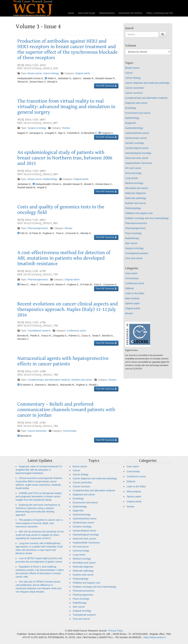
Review (66, 128)
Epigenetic (131, 123)
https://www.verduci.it (155, 637)
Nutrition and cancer (82, 380)
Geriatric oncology (135, 143)
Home (71, 13)
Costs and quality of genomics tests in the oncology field (61, 210)
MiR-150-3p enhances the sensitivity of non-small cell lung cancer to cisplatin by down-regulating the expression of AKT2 (40, 535)
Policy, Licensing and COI (160, 13)
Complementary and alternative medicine (49, 380)
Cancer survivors (134, 93)
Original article (82, 73)
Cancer (129, 73)
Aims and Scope (87, 13)
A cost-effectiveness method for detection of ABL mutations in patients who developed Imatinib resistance (64, 258)
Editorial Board (107, 13)
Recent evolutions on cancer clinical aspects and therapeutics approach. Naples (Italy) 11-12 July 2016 (68, 309)
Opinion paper (132, 303)
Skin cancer (131, 243)
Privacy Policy (116, 631)
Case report (131, 273)
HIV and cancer (133, 168)
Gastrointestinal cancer (137, 133)
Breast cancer (35, 73)
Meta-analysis (132, 298)
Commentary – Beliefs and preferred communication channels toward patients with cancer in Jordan (66, 410)
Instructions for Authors (130, 13)
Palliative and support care (139, 213)
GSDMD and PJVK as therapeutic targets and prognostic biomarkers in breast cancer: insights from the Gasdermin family (39, 496)
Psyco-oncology (133, 233)
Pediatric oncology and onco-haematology (147, 218)
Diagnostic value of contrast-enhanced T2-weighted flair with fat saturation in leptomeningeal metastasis (39, 470)
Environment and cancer (138, 113)
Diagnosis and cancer (136, 103)
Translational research (39, 331)
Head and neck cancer (137, 158)
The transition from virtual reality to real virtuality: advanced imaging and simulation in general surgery (66, 107)
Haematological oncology (138, 153)
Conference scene (76, 331)
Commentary (70, 431)
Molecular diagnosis (135, 193)
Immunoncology (133, 173)
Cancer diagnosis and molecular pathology (147, 83)
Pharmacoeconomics (136, 223)
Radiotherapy (132, 238)
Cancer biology (51, 73)
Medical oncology (134, 183)
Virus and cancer (134, 258)
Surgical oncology (37, 128)
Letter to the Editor (135, 293)
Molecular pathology (136, 198)
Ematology (131, 108)
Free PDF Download (106, 86)
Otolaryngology (133, 208)
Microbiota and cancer (137, 188)
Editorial (129, 288)
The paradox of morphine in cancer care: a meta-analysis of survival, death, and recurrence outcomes (39, 523)
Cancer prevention (37, 431)
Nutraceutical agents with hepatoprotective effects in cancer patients (63, 361)
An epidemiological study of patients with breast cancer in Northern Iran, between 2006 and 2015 (65, 158)
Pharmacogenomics (38, 228)
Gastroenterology (134, 128)
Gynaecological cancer (137, 148)
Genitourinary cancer (136, 138)
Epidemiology (50, 179)
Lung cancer (132, 178)
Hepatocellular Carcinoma (139, 163)
